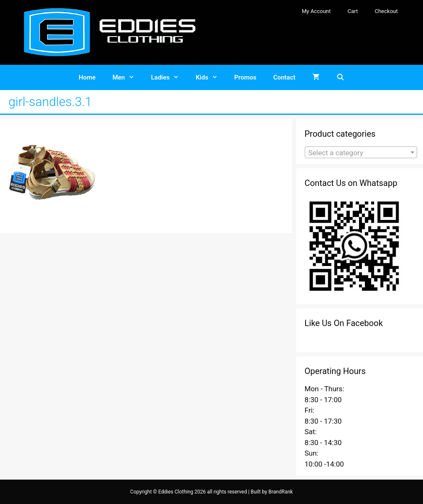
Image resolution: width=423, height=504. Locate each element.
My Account (316, 11)
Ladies (169, 77)
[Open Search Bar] (340, 77)
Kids (211, 77)
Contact (284, 77)
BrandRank (281, 492)
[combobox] (361, 152)
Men (128, 77)
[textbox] (361, 153)
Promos (246, 77)
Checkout (386, 11)
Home (87, 77)
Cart (353, 11)
